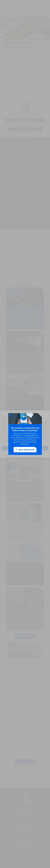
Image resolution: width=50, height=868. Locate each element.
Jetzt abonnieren (25, 450)
